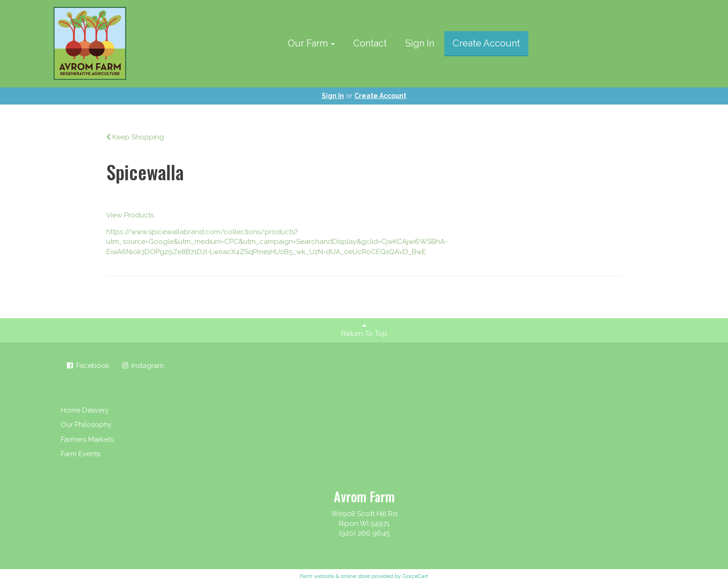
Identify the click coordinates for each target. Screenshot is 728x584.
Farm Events (81, 454)
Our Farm (311, 43)
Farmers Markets (87, 440)
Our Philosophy (86, 425)
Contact (370, 43)
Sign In (420, 43)
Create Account (486, 43)
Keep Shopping (135, 137)
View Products (130, 215)
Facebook (88, 366)
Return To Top (364, 330)
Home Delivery (85, 410)
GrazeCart (415, 576)
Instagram (142, 366)
